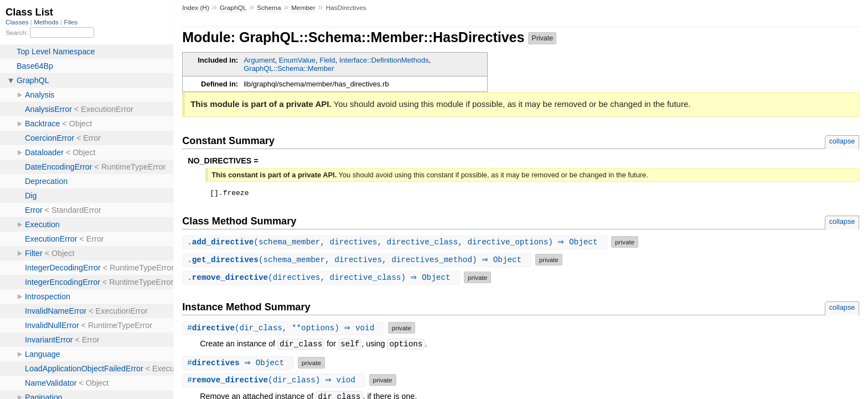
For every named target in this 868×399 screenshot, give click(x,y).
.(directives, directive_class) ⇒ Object (322, 279)
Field (327, 60)
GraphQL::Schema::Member (289, 68)
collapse (842, 141)
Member (303, 8)
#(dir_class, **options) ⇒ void (285, 329)
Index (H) (196, 8)
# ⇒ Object (239, 364)
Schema (269, 8)
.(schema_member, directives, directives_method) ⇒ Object (358, 261)
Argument (259, 60)
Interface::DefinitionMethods (384, 60)
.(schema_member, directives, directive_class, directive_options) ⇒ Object (396, 244)
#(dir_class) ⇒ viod (275, 382)
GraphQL (233, 8)
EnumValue (297, 60)
